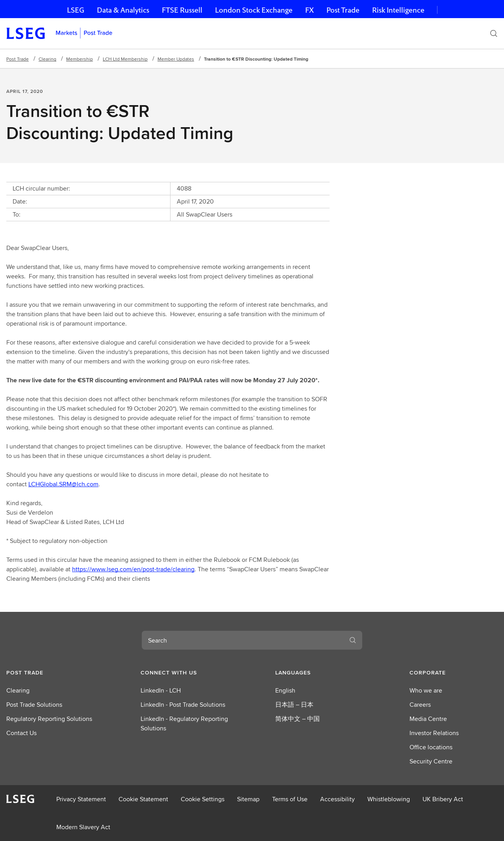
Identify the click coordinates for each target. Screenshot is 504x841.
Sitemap (248, 799)
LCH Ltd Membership (125, 59)
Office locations (431, 747)
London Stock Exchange (254, 10)
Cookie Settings (203, 799)
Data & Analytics (123, 10)
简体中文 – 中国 (297, 719)
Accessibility (337, 799)
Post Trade (343, 10)
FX (309, 10)
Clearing (47, 59)
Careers (420, 705)
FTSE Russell (182, 10)
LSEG (76, 10)
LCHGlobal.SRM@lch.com (63, 484)
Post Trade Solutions (34, 705)
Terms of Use (290, 799)
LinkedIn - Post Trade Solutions (183, 705)
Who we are (426, 690)
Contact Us (21, 733)
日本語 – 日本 (294, 705)
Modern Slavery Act (83, 827)
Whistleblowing (389, 799)
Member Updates (176, 59)
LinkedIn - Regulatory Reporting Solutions (184, 723)
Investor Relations (434, 733)
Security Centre (431, 761)
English (285, 690)
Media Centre (428, 719)
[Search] (494, 33)
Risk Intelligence (398, 10)
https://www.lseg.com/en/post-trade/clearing (133, 569)
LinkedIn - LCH (161, 690)
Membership (80, 59)
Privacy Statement (81, 799)
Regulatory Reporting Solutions (49, 719)
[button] (50, 672)
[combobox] (243, 640)
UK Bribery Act (443, 799)
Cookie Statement (143, 799)
